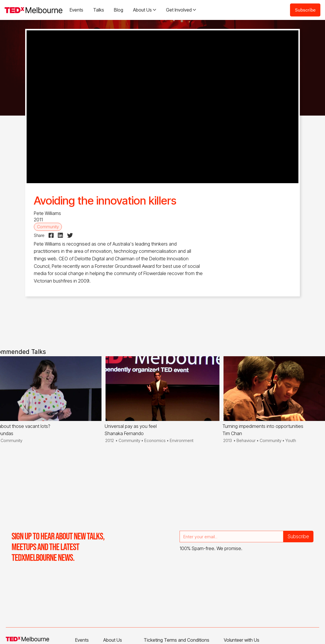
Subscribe (305, 10)
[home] (34, 10)
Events (76, 10)
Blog (119, 10)
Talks (99, 10)
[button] (145, 10)
